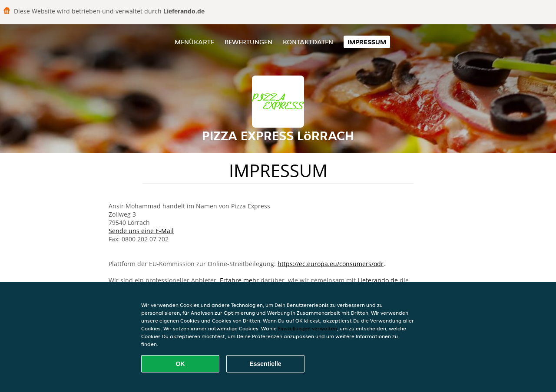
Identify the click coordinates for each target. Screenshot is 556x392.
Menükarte (194, 42)
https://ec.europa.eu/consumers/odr (331, 264)
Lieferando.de (378, 280)
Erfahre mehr (239, 280)
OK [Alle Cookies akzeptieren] (180, 364)
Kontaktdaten (308, 42)
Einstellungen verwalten (308, 328)
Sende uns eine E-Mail (141, 231)
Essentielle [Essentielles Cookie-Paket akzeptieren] (265, 364)
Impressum (367, 42)
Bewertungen (248, 42)
